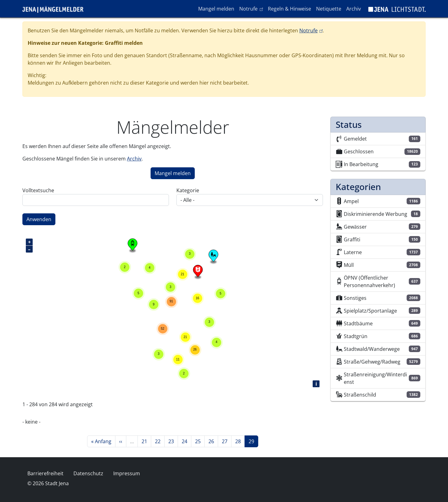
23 (173, 441)
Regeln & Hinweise (289, 9)
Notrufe (252, 8)
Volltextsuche (38, 190)
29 (253, 441)
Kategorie (188, 190)
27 (226, 441)
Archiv (354, 9)
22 (160, 441)
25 (200, 441)
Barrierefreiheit (45, 473)
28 (240, 441)
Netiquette (329, 9)
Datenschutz (88, 473)
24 (186, 441)
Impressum (127, 473)
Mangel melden (216, 9)
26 (213, 441)
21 (146, 441)
